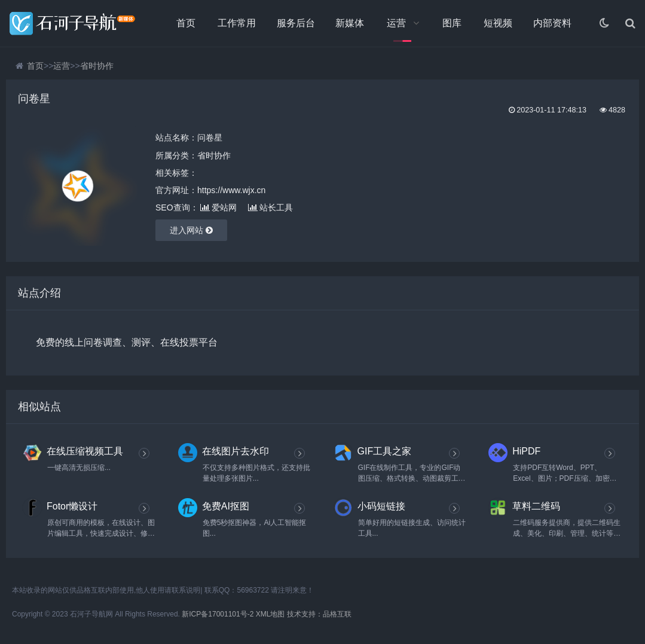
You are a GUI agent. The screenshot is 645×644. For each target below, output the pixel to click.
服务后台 (296, 23)
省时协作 (97, 66)
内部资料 (552, 23)
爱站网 (218, 207)
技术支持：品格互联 (319, 614)
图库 (452, 23)
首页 (186, 23)
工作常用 (237, 23)
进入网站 (191, 230)
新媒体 (350, 23)
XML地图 (270, 614)
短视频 (498, 23)
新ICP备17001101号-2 (218, 614)
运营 (396, 23)
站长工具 (270, 207)
